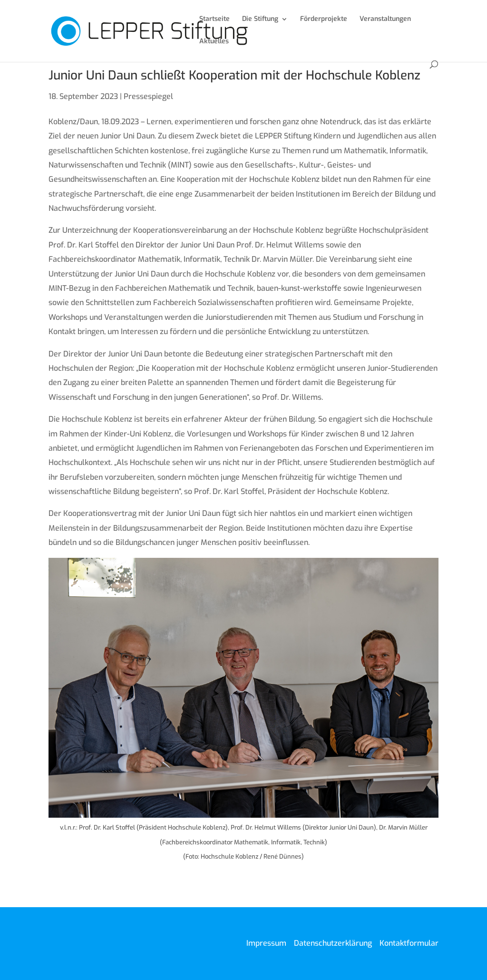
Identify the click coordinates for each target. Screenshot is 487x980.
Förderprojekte (324, 20)
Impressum (266, 943)
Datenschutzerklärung (333, 943)
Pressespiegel (148, 96)
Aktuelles (214, 42)
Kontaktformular (409, 943)
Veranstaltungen (385, 20)
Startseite (214, 20)
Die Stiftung (260, 20)
